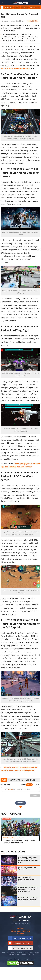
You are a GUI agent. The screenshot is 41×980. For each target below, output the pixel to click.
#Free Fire (25, 7)
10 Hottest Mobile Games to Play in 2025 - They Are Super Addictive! (19, 841)
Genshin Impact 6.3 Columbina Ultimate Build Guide (27, 879)
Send (35, 796)
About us (20, 928)
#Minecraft (9, 7)
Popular (37, 785)
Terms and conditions (20, 931)
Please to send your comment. (16, 789)
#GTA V (17, 7)
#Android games (28, 780)
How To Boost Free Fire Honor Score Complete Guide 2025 (28, 899)
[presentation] (8, 780)
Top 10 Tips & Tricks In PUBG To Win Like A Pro (16, 35)
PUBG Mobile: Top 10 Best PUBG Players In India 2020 (18, 41)
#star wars (15, 780)
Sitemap (20, 934)
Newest (29, 785)
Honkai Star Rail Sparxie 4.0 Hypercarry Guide (27, 868)
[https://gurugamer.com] (21, 917)
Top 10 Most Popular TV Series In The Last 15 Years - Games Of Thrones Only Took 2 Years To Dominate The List (20, 38)
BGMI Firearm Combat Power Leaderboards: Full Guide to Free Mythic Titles (28, 889)
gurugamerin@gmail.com (22, 924)
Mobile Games (33, 21)
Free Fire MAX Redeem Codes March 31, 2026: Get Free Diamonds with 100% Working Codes (28, 860)
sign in (10, 789)
